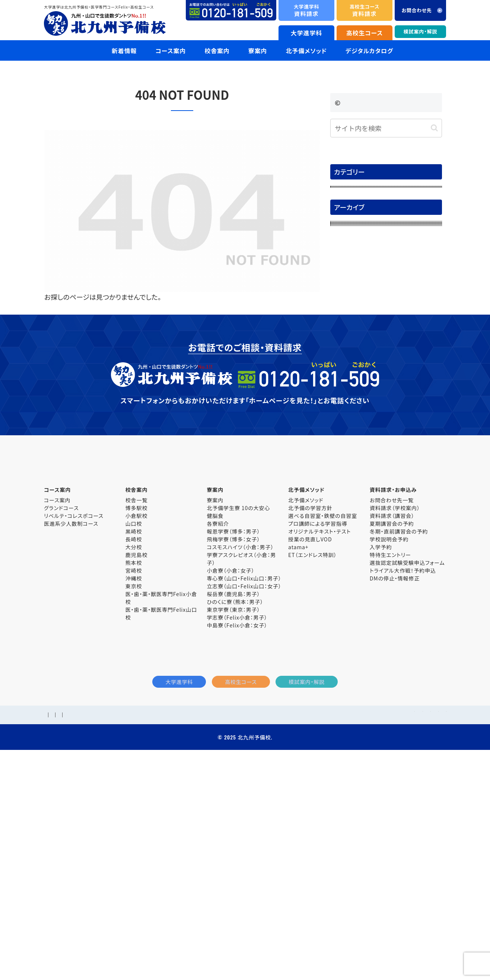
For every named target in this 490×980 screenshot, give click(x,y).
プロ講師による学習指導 (318, 733)
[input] (386, 128)
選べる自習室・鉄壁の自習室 (323, 725)
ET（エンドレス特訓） (312, 764)
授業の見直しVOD (310, 749)
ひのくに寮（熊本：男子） (235, 811)
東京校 (134, 796)
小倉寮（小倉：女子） (230, 780)
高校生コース (365, 33)
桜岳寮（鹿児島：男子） (233, 804)
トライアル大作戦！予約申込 (403, 780)
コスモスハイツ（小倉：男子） (240, 757)
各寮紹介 (218, 733)
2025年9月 (348, 399)
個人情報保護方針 (160, 938)
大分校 (134, 757)
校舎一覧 (137, 710)
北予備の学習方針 (310, 717)
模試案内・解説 (421, 31)
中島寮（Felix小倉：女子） (237, 835)
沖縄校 (134, 788)
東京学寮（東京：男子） (233, 819)
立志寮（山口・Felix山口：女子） (244, 796)
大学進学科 (307, 33)
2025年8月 (348, 415)
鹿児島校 (137, 764)
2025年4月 (348, 478)
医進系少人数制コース (71, 733)
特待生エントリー (390, 764)
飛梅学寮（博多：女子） (233, 749)
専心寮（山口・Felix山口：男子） (244, 788)
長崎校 (134, 749)
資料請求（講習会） (392, 725)
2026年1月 (348, 352)
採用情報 (83, 938)
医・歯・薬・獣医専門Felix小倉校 (161, 807)
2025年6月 (348, 446)
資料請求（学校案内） (395, 717)
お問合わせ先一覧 (392, 710)
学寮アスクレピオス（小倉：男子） (241, 768)
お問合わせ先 (116, 938)
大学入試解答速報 (358, 225)
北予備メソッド (306, 710)
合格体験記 (349, 209)
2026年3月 (348, 321)
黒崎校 (134, 741)
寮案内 (215, 710)
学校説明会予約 (389, 749)
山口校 (134, 733)
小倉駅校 (137, 725)
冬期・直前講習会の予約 (399, 741)
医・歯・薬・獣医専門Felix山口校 (161, 823)
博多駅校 (137, 717)
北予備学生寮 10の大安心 (238, 717)
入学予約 (381, 757)
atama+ (298, 757)
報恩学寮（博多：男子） (233, 741)
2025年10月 (350, 384)
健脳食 (215, 725)
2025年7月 (348, 430)
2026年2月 (348, 336)
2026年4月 (348, 305)
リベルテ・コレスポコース (74, 725)
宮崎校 (134, 780)
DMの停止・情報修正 (395, 788)
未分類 (343, 256)
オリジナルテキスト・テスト (319, 741)
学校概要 (55, 938)
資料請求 (306, 10)
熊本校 (134, 772)
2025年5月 (348, 462)
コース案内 (57, 710)
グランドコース (61, 717)
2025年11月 (350, 367)
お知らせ (345, 193)
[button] (434, 128)
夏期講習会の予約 (392, 733)
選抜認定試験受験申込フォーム (407, 772)
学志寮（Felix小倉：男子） (237, 827)
